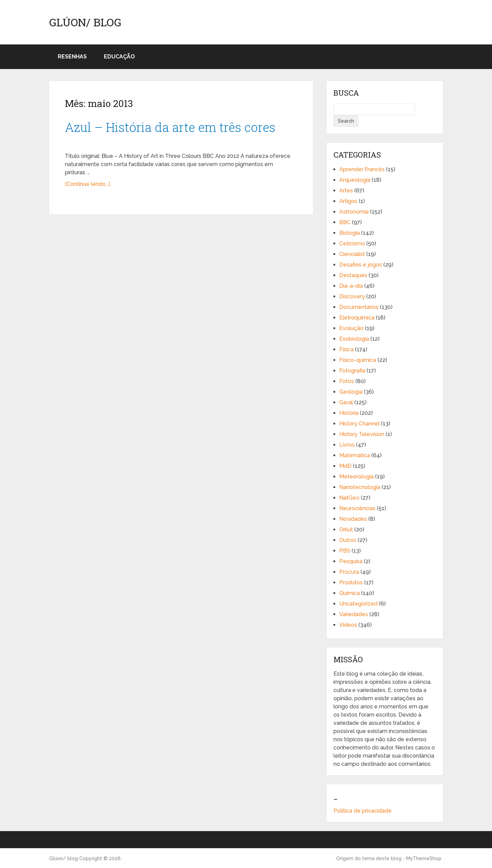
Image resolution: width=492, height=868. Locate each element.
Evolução (351, 328)
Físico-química (358, 360)
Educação (119, 57)
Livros (347, 445)
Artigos (348, 201)
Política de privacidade (363, 811)
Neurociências (357, 508)
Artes (346, 191)
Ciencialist (352, 254)
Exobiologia (354, 339)
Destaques (353, 275)
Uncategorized (358, 604)
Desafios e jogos (361, 265)
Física (346, 349)
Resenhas (72, 57)
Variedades (354, 614)
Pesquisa (351, 561)
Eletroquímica (357, 318)
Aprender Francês (362, 169)
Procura (349, 572)
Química (350, 593)
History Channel (359, 424)
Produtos (351, 582)
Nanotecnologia (360, 487)
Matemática (355, 455)
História (349, 413)
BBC (345, 222)
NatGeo (349, 498)
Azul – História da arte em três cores (170, 127)
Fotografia (352, 371)
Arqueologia (355, 180)
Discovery (352, 296)
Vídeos (348, 625)
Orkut (346, 530)
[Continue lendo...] (87, 184)
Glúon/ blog (85, 22)
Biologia (350, 233)
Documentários (359, 307)
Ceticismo (352, 243)
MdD (345, 466)
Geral (346, 402)
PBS (345, 551)
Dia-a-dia (351, 286)
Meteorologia (357, 477)
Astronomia (354, 212)
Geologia (351, 392)
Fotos (347, 381)
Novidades (353, 519)
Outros (348, 540)
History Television (362, 434)
